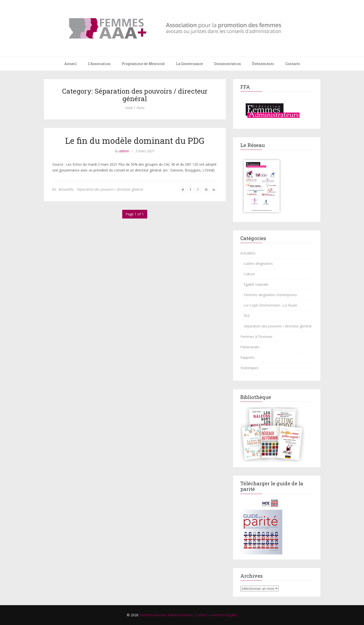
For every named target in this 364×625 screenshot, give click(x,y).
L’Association (99, 64)
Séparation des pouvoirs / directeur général (110, 189)
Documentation (228, 64)
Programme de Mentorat (143, 64)
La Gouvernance (190, 64)
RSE (247, 316)
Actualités (66, 189)
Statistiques (249, 368)
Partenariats (250, 347)
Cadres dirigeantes (258, 264)
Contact (201, 615)
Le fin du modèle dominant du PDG (135, 140)
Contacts (293, 64)
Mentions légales (224, 615)
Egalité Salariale (256, 284)
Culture (249, 274)
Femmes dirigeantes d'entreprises (270, 295)
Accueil (71, 64)
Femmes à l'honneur (256, 337)
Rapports (247, 357)
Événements (263, 64)
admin (124, 151)
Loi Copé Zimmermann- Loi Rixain (271, 305)
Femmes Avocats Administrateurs (166, 615)
